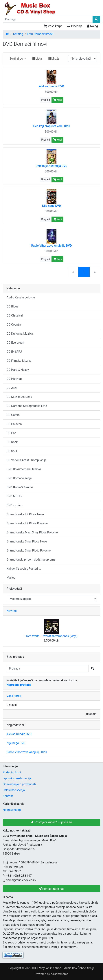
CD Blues (12, 306)
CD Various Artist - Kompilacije (26, 460)
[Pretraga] (48, 19)
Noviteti (12, 611)
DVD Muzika (14, 496)
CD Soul (12, 451)
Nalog (92, 26)
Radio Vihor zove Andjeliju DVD (27, 752)
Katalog (18, 34)
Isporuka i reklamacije (17, 778)
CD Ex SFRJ (14, 352)
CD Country (14, 325)
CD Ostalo (13, 415)
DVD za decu (15, 505)
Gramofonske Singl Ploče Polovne (29, 551)
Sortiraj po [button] (17, 59)
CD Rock (12, 442)
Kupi (57, 100)
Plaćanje (75, 26)
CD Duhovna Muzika (20, 334)
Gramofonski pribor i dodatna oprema (31, 560)
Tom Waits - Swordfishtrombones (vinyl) (51, 636)
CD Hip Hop (14, 379)
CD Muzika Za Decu (19, 397)
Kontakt (8, 796)
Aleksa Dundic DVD (19, 734)
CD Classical (15, 316)
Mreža (54, 59)
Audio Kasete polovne (21, 297)
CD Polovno (14, 424)
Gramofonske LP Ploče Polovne (27, 523)
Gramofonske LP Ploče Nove (25, 514)
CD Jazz (12, 388)
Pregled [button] (46, 100)
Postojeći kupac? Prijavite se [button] (52, 822)
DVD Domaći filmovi (40, 34)
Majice (11, 578)
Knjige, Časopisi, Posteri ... (24, 569)
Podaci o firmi (12, 772)
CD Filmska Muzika (19, 361)
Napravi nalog (12, 810)
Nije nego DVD (16, 743)
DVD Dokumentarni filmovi (24, 469)
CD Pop (11, 433)
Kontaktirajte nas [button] (51, 889)
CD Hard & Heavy (18, 370)
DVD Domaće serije (19, 478)
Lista (37, 59)
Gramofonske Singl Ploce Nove (27, 541)
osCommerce (60, 974)
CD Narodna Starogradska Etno (27, 406)
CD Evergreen (15, 343)
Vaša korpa (53, 26)
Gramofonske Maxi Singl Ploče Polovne (32, 532)
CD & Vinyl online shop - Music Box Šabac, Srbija (63, 968)
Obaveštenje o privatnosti (19, 784)
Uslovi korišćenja (14, 790)
